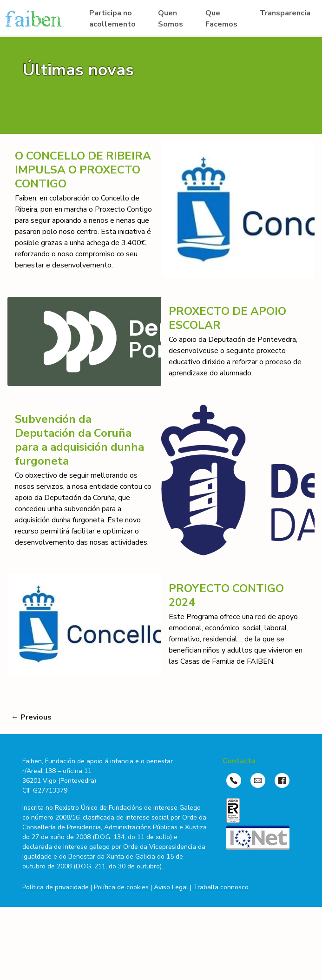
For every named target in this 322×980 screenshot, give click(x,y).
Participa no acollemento (112, 19)
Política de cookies (121, 887)
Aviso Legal (171, 887)
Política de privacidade (56, 887)
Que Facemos (221, 19)
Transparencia (285, 13)
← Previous (31, 717)
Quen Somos (171, 19)
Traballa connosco (221, 887)
